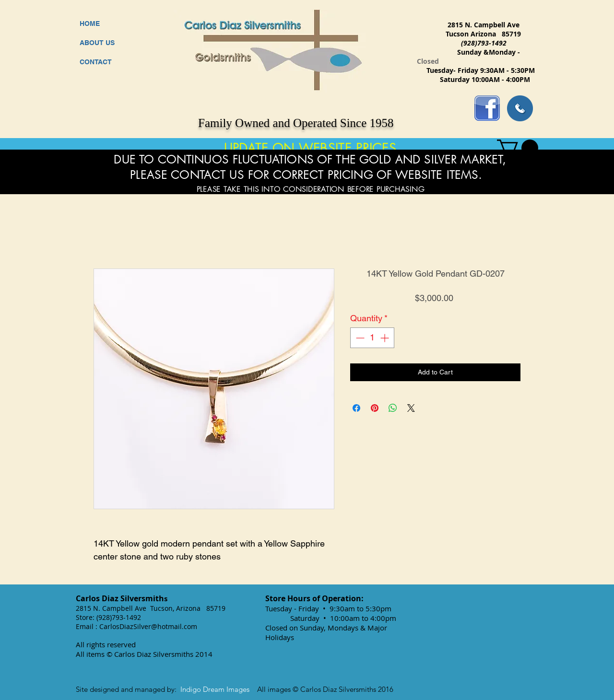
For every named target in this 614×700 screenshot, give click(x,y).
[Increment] (385, 338)
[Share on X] (411, 408)
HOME (90, 23)
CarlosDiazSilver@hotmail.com (148, 626)
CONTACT (96, 62)
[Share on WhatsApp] (393, 408)
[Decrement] (359, 338)
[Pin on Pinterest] (375, 408)
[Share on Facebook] (356, 408)
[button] (518, 148)
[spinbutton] (372, 338)
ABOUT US (97, 43)
